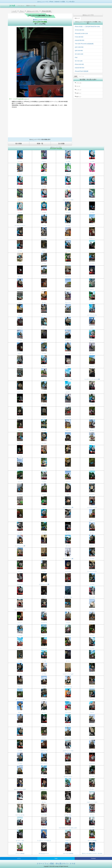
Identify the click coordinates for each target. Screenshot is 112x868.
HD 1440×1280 (79, 54)
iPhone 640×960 (79, 64)
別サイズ (77, 18)
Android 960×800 (79, 40)
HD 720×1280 (79, 61)
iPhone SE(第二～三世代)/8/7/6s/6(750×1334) (87, 27)
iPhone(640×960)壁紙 (40, 22)
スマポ (12, 6)
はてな (19, 858)
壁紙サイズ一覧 (31, 6)
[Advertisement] (40, 123)
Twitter (56, 858)
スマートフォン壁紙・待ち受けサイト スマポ (56, 864)
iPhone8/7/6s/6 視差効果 (82, 71)
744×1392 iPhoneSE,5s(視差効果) (84, 44)
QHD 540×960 (79, 51)
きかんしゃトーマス (40, 20)
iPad (76, 57)
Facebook (93, 858)
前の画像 (19, 144)
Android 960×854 (79, 68)
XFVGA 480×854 (79, 30)
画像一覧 (40, 144)
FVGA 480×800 (79, 37)
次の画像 (61, 144)
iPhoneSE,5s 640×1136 (81, 33)
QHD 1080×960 (79, 47)
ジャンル (21, 6)
